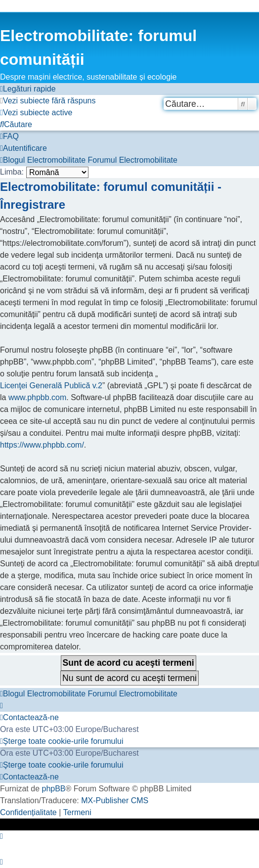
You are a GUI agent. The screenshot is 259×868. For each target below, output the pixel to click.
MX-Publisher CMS (115, 800)
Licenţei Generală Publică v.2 (51, 386)
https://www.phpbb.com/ (42, 445)
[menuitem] (48, 101)
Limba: (12, 172)
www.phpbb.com (37, 397)
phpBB (53, 789)
